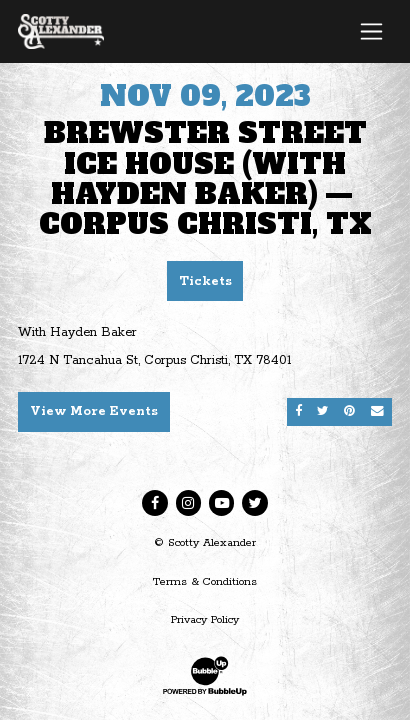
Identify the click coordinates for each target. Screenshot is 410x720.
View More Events (94, 411)
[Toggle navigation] (371, 31)
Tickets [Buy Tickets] (205, 281)
